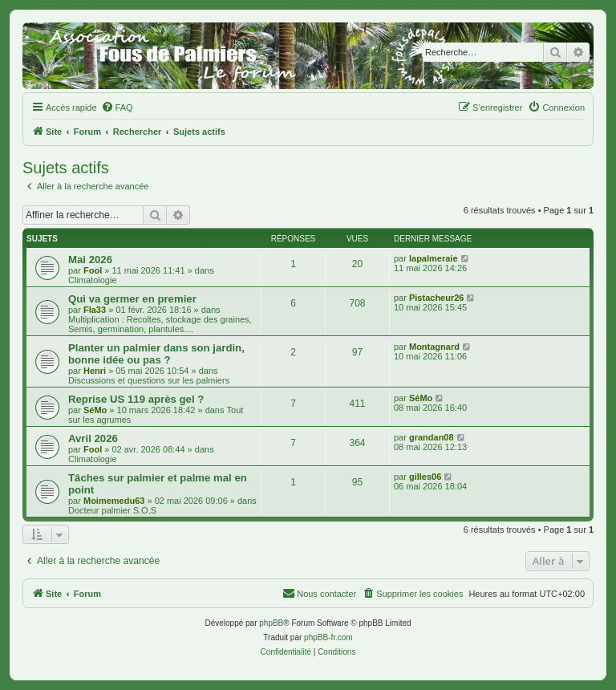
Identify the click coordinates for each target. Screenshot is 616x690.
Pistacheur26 (436, 298)
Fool (93, 270)
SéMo (95, 410)
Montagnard (434, 347)
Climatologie (93, 280)
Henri (95, 371)
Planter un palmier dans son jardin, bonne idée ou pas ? (156, 354)
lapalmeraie (434, 258)
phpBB (271, 623)
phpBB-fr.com (328, 637)
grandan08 (432, 437)
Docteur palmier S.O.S (112, 510)
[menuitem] (117, 108)
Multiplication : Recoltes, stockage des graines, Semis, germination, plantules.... (160, 324)
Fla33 (95, 310)
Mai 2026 (90, 260)
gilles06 (425, 477)
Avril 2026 (93, 438)
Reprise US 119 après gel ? (136, 399)
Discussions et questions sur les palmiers (149, 380)
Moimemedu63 (114, 501)
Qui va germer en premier (132, 299)
